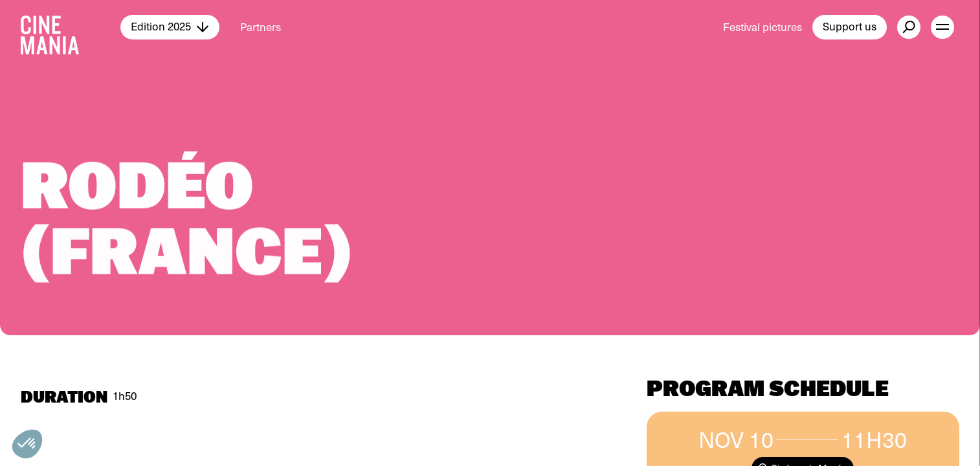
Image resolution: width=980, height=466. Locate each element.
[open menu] (942, 27)
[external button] (909, 27)
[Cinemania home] (71, 27)
